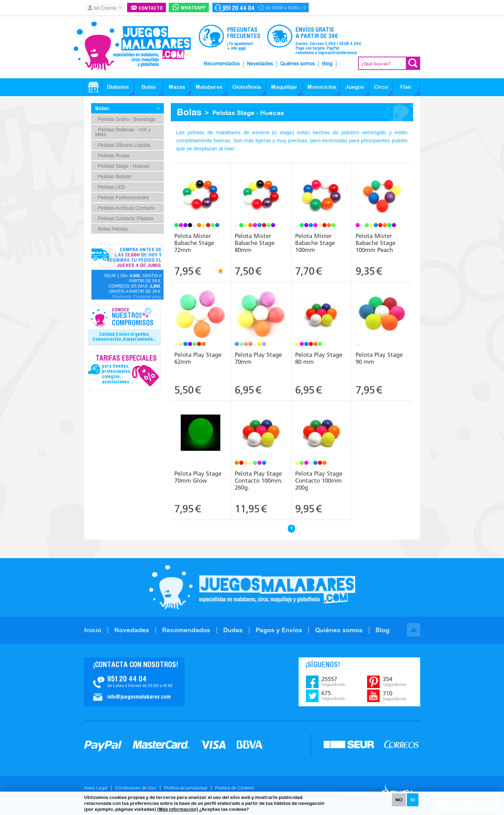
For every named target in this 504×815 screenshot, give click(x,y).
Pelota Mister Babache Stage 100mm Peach (375, 243)
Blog (327, 64)
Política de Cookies (235, 788)
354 (395, 681)
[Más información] (178, 809)
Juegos (355, 87)
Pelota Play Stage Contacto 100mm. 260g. (259, 481)
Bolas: (103, 108)
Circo (381, 87)
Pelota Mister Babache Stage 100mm (315, 243)
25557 (333, 681)
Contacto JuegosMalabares (134, 682)
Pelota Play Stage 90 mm (379, 358)
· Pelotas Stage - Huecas (122, 166)
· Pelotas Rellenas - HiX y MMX (123, 132)
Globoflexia (247, 87)
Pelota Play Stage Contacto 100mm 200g (319, 481)
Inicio (93, 630)
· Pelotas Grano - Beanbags (126, 119)
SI (413, 800)
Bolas (149, 87)
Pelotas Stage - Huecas (248, 113)
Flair (406, 87)
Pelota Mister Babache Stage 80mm (255, 243)
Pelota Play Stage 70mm (258, 358)
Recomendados (222, 64)
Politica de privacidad (186, 788)
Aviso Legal (96, 788)
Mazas (177, 87)
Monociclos (322, 87)
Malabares (209, 87)
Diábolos (118, 87)
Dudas (233, 630)
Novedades (260, 64)
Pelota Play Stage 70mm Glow (198, 477)
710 (395, 696)
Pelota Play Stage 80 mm (319, 358)
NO (399, 800)
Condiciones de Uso (136, 788)
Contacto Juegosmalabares (261, 8)
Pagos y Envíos (279, 630)
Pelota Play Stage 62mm (198, 358)
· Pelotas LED (110, 187)
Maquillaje (284, 87)
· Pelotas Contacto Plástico (125, 218)
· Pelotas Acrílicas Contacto (125, 208)
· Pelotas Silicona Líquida (123, 145)
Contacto (151, 9)
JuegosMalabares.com (132, 46)
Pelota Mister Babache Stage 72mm (194, 243)
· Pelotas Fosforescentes (122, 197)
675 (333, 695)
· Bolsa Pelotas (112, 229)
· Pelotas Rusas (112, 156)
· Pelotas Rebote (114, 176)
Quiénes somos (297, 64)
